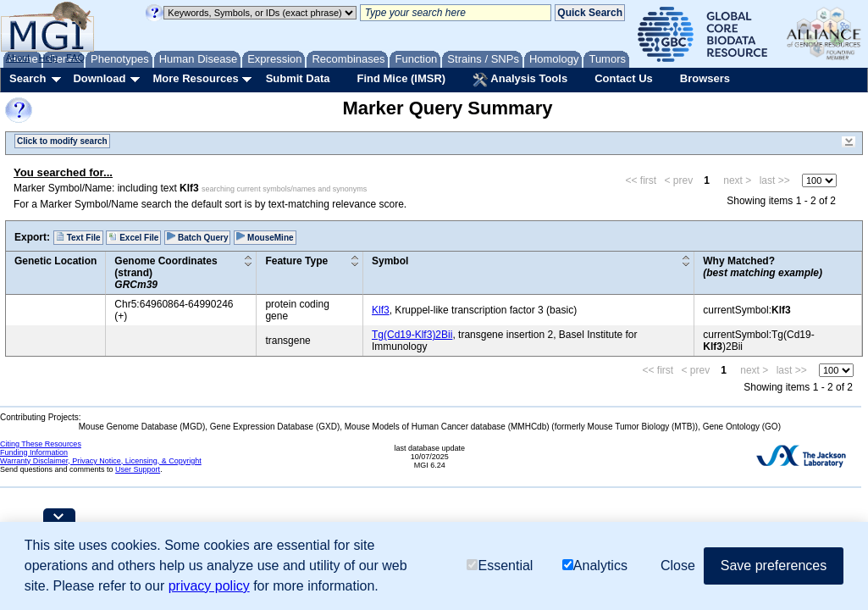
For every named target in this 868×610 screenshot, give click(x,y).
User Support (138, 469)
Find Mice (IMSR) (401, 78)
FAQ (75, 58)
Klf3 (381, 310)
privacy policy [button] (209, 586)
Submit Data (298, 78)
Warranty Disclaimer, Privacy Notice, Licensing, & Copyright (101, 461)
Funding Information (34, 452)
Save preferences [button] (774, 566)
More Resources (195, 78)
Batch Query (197, 237)
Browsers (705, 78)
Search (28, 78)
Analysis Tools (520, 80)
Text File (78, 237)
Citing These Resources (41, 444)
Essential (500, 566)
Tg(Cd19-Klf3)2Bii (412, 335)
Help (48, 58)
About (18, 58)
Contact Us (624, 78)
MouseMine (265, 237)
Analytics (595, 566)
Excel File (133, 237)
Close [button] (678, 566)
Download (99, 78)
